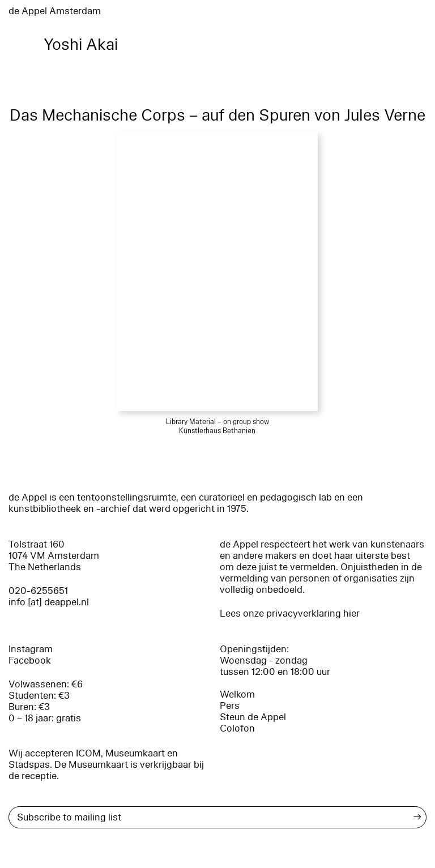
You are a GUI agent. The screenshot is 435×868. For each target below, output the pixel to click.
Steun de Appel (253, 717)
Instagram (31, 649)
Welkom (237, 694)
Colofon (237, 728)
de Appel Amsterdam (55, 11)
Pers (230, 706)
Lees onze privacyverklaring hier (290, 613)
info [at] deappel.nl (49, 602)
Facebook (30, 660)
